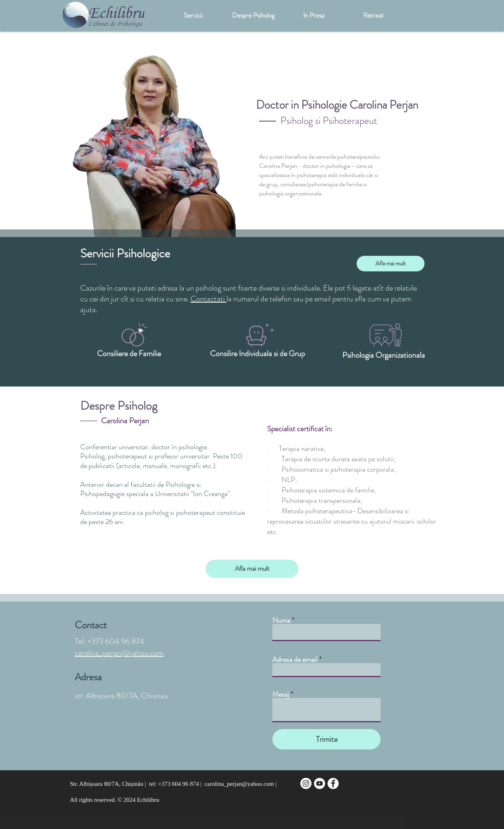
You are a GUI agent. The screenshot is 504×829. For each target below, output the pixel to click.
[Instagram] (306, 783)
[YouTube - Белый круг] (319, 783)
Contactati (208, 299)
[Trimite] (326, 739)
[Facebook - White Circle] (333, 783)
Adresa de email (295, 660)
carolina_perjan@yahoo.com (119, 653)
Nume (281, 620)
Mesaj (281, 694)
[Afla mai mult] (391, 264)
